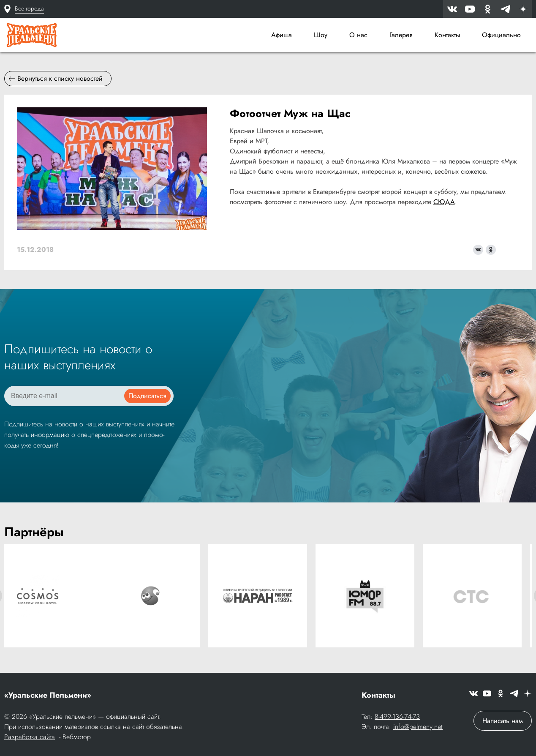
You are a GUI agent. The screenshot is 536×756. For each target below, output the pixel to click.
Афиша (282, 35)
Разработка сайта (30, 737)
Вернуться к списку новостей (56, 78)
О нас (358, 35)
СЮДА (444, 202)
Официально (501, 35)
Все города (29, 8)
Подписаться (147, 396)
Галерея (401, 35)
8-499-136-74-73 (397, 716)
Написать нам (503, 721)
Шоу (321, 35)
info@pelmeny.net (418, 727)
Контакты (447, 35)
